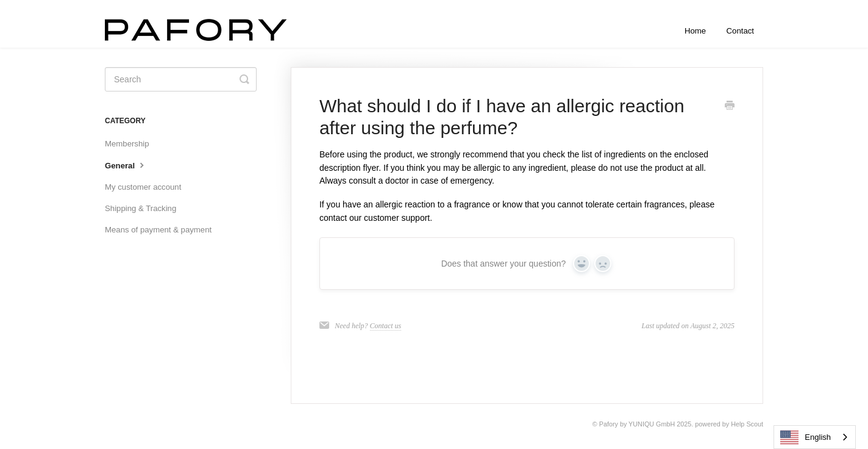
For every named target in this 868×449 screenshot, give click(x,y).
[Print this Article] (730, 107)
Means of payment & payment (158, 230)
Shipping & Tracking (141, 208)
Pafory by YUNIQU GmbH (637, 424)
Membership (127, 144)
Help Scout (747, 424)
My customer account (143, 187)
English (806, 437)
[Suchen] (181, 79)
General (126, 165)
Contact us (386, 326)
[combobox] (815, 437)
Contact (740, 31)
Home (695, 31)
